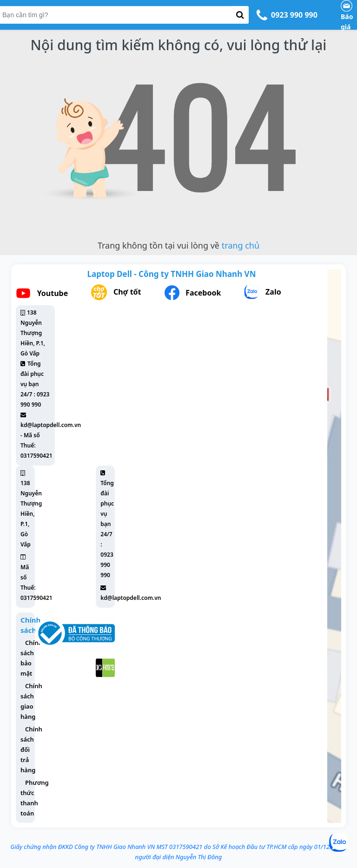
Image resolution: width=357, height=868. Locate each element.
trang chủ (241, 245)
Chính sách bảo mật (31, 658)
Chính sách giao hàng (31, 701)
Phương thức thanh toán (35, 798)
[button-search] (240, 15)
